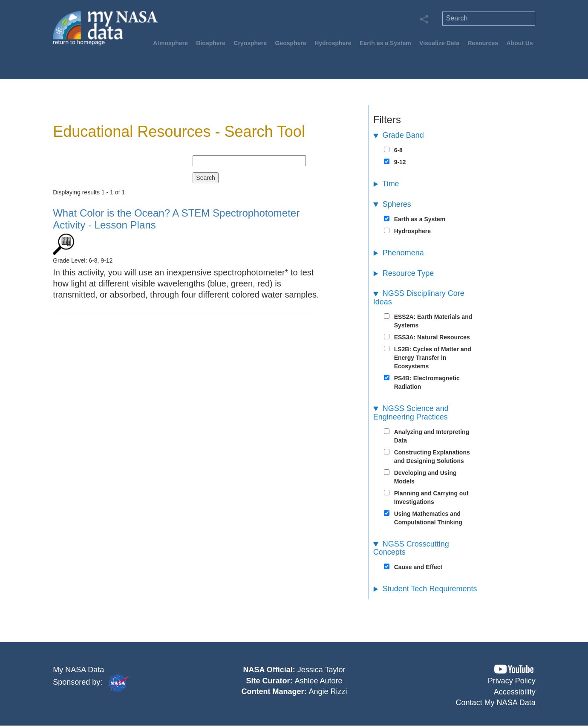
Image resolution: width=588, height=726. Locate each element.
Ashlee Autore (318, 681)
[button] (514, 669)
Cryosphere (250, 43)
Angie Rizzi (328, 691)
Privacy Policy (512, 681)
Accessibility (515, 692)
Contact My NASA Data (496, 703)
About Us (520, 43)
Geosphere (291, 43)
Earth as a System (385, 43)
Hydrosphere (333, 43)
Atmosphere (170, 43)
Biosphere (210, 43)
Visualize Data (439, 43)
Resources (483, 43)
